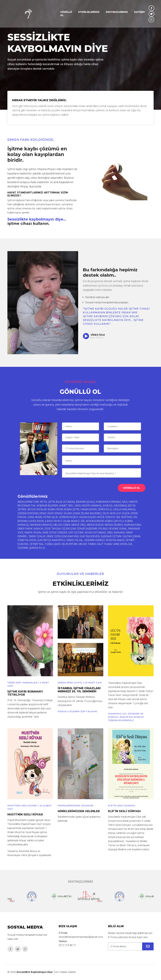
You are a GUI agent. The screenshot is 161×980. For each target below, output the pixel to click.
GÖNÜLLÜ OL (66, 15)
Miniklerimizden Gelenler (79, 811)
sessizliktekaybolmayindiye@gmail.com (81, 937)
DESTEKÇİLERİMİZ (117, 13)
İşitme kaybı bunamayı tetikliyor (26, 693)
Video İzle (94, 335)
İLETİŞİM (139, 13)
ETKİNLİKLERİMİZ (89, 13)
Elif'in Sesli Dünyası (125, 811)
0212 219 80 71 (67, 945)
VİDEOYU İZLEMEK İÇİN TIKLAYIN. (78, 712)
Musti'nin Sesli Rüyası (26, 815)
